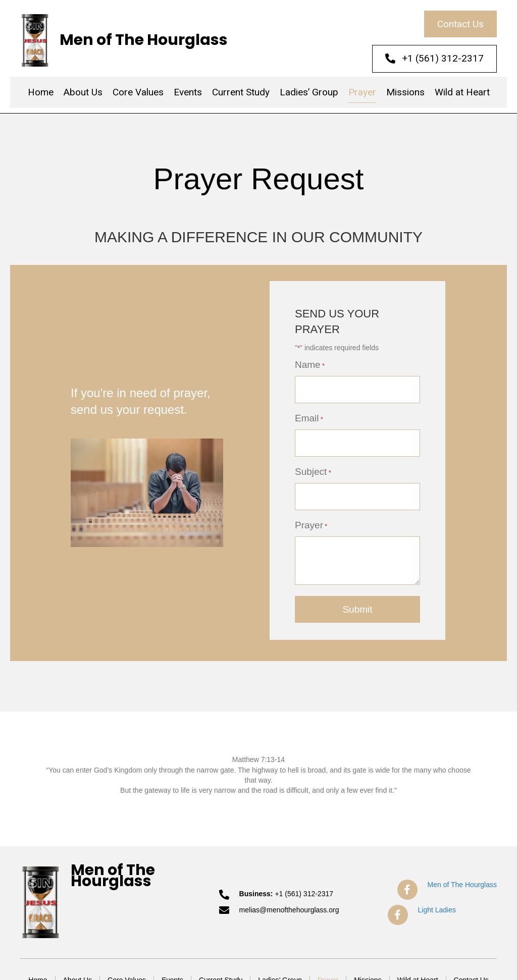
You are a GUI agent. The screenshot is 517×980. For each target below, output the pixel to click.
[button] (460, 24)
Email (309, 418)
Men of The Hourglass (144, 40)
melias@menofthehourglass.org (289, 908)
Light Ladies (437, 908)
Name (310, 365)
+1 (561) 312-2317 (304, 892)
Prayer (311, 524)
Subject (313, 471)
